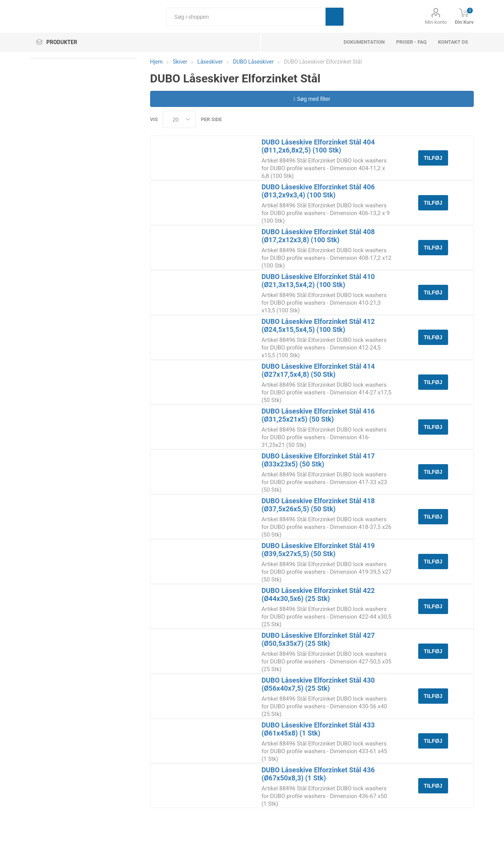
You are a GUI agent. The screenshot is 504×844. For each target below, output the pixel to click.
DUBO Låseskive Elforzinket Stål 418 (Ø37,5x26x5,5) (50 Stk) (318, 505)
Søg (335, 17)
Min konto (436, 22)
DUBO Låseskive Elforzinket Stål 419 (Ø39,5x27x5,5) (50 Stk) (318, 550)
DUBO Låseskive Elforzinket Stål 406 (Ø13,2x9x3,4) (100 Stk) (318, 191)
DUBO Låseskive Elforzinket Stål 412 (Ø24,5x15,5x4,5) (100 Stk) (318, 325)
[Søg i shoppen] (246, 17)
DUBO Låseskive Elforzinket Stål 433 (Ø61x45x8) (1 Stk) (318, 729)
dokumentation (364, 42)
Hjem (156, 62)
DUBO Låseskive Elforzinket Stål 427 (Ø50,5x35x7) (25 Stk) (318, 639)
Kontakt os (453, 42)
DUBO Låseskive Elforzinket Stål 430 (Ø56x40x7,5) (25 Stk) (318, 684)
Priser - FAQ (411, 42)
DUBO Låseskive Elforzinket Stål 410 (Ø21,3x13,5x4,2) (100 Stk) (318, 281)
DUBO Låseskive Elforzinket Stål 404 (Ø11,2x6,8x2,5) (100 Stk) (318, 146)
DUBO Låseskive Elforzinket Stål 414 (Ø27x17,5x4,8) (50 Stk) (318, 370)
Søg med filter (312, 99)
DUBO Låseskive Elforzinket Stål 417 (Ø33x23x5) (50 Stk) (318, 460)
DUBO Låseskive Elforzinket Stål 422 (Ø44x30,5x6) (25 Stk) (318, 594)
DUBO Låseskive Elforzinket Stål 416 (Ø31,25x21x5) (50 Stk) (318, 415)
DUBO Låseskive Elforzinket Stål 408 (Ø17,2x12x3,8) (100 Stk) (318, 236)
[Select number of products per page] (179, 119)
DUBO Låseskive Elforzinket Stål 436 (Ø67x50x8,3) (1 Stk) (318, 774)
